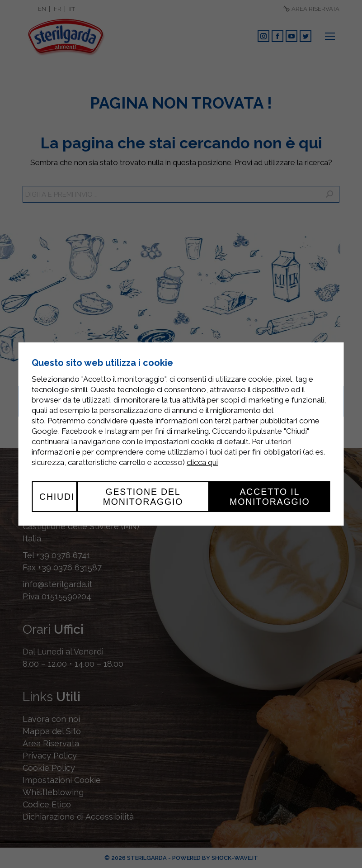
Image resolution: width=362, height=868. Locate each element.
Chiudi (57, 497)
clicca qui (202, 462)
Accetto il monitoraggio (270, 497)
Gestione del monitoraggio (143, 497)
